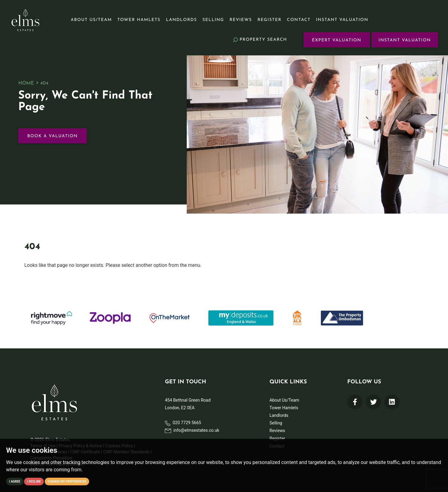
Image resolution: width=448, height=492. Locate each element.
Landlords (182, 20)
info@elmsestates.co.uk (192, 430)
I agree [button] (15, 482)
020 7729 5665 (183, 423)
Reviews (241, 20)
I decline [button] (34, 482)
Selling (213, 20)
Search (260, 40)
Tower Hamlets (139, 20)
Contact (299, 20)
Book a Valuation (53, 136)
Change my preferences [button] (67, 482)
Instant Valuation (342, 20)
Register (269, 20)
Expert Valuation (337, 40)
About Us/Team (91, 20)
